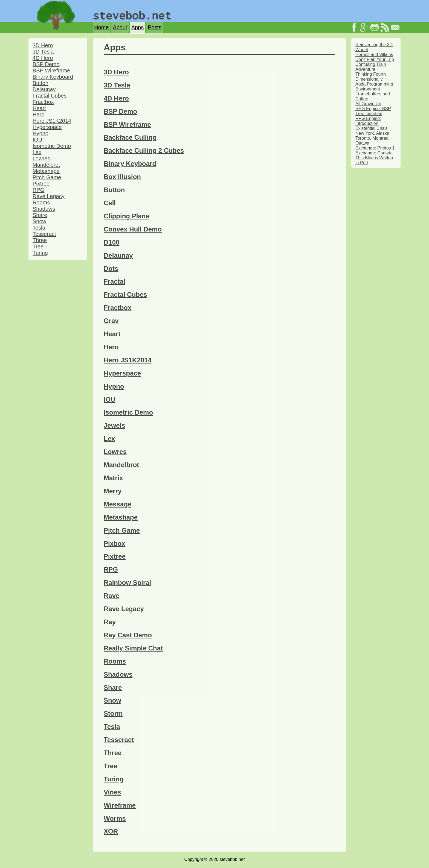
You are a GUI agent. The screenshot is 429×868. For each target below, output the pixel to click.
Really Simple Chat (133, 648)
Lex (37, 152)
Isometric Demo (52, 146)
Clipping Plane (127, 216)
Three (40, 240)
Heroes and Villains (374, 55)
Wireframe (120, 805)
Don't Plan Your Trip (375, 59)
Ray (110, 622)
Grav (111, 321)
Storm (113, 713)
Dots (111, 269)
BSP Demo (46, 64)
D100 (111, 242)
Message (118, 504)
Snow (39, 221)
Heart (39, 108)
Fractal (115, 281)
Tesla (39, 228)
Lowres (41, 159)
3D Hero (43, 45)
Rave (111, 596)
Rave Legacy (49, 196)
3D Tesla (43, 52)
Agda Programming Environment (374, 86)
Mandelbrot (46, 165)
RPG (38, 190)
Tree (38, 247)
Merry (113, 491)
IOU (37, 140)
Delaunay (44, 89)
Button (40, 83)
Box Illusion (122, 177)
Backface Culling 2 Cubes (144, 150)
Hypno (40, 133)
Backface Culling (130, 137)
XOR (111, 831)
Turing (40, 253)
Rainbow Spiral (127, 583)
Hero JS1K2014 (52, 121)
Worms (115, 818)
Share (40, 215)
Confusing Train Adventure (371, 67)
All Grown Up (368, 104)
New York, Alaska (372, 133)
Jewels (115, 425)
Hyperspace (47, 127)
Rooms (41, 203)
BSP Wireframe (51, 71)
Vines (112, 792)
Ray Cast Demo (128, 635)
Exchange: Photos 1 (375, 148)
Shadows (44, 209)
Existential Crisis (371, 128)
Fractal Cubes (50, 96)
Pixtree (41, 184)
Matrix (113, 478)
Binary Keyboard (53, 77)
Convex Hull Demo (133, 229)
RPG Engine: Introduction (368, 121)
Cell (110, 203)
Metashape (46, 171)
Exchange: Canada (374, 153)
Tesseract (44, 234)
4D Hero (43, 58)
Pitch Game (47, 177)
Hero (38, 115)
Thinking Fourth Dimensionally (371, 77)
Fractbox (43, 102)
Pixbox (115, 543)
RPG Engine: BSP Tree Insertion (373, 111)
